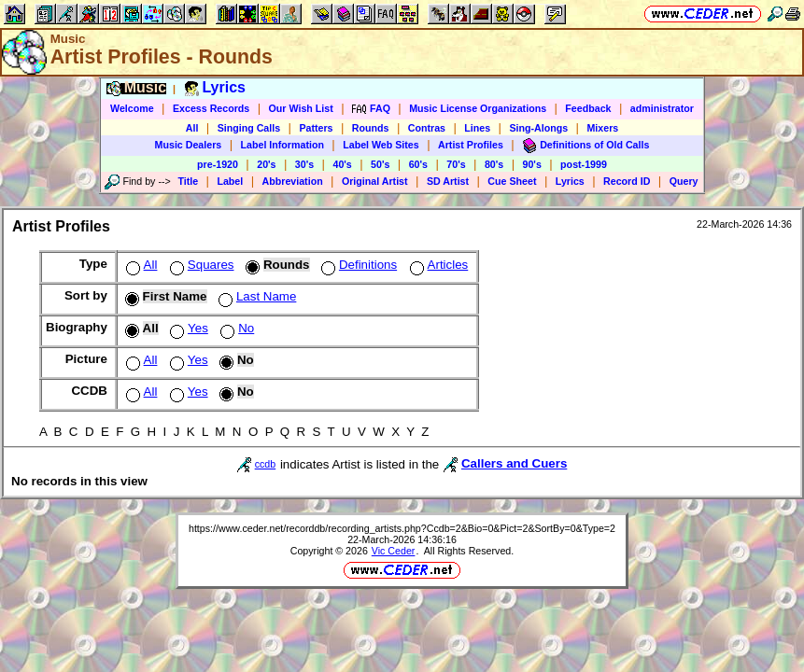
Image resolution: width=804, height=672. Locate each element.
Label (230, 181)
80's (494, 164)
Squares (200, 265)
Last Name (255, 296)
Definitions (357, 265)
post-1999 (584, 164)
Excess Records (211, 108)
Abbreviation (293, 181)
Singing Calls (249, 128)
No (235, 328)
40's (342, 164)
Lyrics (570, 181)
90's (532, 164)
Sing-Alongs (538, 128)
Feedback (588, 108)
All (192, 128)
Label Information (282, 145)
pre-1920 (218, 164)
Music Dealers (189, 145)
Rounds (371, 128)
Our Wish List (301, 108)
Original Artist (375, 181)
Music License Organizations (478, 108)
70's (456, 164)
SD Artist (448, 181)
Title (188, 181)
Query (684, 181)
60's (418, 164)
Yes (187, 328)
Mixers (602, 128)
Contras (427, 128)
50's (380, 164)
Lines (477, 128)
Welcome (132, 108)
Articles (437, 265)
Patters (316, 128)
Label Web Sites (381, 145)
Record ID (627, 181)
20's (266, 164)
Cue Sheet (512, 181)
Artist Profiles (471, 145)
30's (304, 164)
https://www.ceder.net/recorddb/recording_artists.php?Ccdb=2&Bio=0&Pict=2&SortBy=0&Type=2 (402, 528)
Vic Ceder (394, 551)
